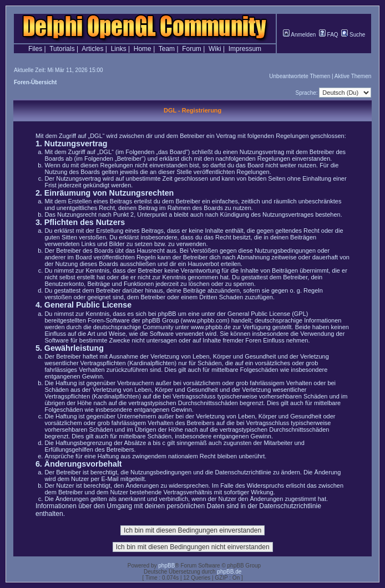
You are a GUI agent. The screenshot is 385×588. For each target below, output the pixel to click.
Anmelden (299, 35)
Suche (353, 35)
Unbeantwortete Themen (300, 76)
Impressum (245, 49)
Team (167, 49)
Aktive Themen (353, 76)
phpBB (166, 566)
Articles (92, 49)
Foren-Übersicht (35, 82)
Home (143, 49)
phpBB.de (229, 572)
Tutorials (62, 49)
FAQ (329, 35)
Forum (192, 49)
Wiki (215, 49)
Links (119, 49)
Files (35, 49)
